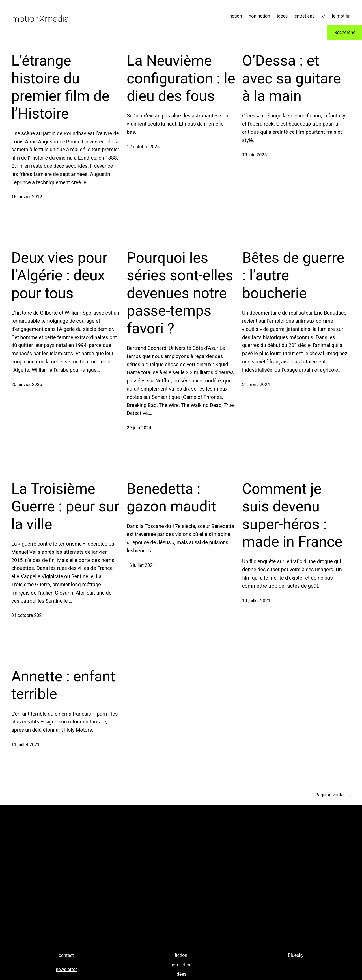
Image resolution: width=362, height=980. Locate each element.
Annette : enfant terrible (63, 685)
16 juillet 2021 (141, 565)
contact (66, 955)
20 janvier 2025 (27, 385)
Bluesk (295, 955)
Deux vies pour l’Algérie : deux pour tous (59, 275)
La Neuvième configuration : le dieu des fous (181, 78)
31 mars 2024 (256, 385)
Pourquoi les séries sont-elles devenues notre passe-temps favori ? (180, 293)
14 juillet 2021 (256, 601)
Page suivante (333, 795)
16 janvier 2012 (27, 197)
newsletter (66, 969)
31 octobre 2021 (28, 615)
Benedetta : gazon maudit (171, 498)
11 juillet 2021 (25, 745)
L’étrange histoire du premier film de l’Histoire (60, 87)
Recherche (345, 32)
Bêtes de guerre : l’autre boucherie (293, 275)
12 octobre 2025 (143, 147)
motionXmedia (40, 19)
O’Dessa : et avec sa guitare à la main (291, 78)
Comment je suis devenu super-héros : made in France (292, 515)
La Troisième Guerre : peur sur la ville (65, 507)
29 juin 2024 (139, 428)
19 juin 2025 (254, 155)
